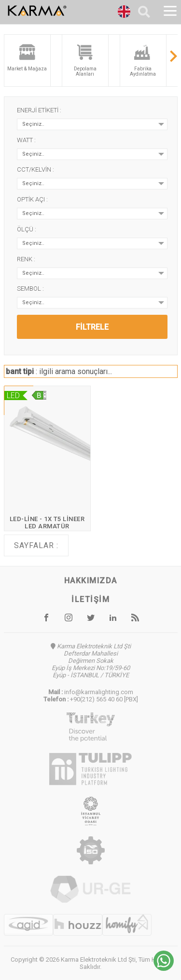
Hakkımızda (91, 581)
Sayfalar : (36, 545)
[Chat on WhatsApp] (164, 968)
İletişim (90, 599)
